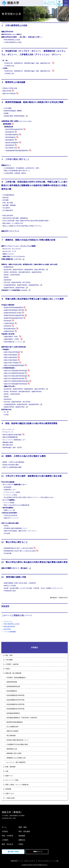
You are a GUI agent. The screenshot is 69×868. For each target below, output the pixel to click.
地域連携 (22, 836)
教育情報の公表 (12, 749)
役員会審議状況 (12, 691)
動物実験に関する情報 (14, 753)
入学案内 (5, 840)
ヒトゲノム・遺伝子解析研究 (16, 762)
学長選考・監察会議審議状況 (16, 678)
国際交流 (22, 840)
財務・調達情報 (10, 767)
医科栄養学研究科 (9, 627)
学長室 (8, 669)
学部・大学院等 (7, 836)
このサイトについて (29, 861)
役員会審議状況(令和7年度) (16, 700)
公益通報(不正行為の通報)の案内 (17, 744)
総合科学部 (7, 629)
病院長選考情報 (12, 682)
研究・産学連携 (24, 831)
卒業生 (21, 844)
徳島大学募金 (60, 3)
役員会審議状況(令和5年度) (16, 704)
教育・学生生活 (7, 844)
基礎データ (9, 776)
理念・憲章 (9, 655)
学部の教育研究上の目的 (11, 624)
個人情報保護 (11, 736)
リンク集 (56, 861)
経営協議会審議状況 (13, 713)
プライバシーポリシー (44, 861)
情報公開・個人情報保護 (13, 673)
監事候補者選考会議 (13, 686)
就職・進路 (23, 827)
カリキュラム (8, 621)
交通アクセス (10, 794)
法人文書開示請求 (13, 727)
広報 (7, 771)
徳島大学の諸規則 (13, 731)
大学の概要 (9, 660)
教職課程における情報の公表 (16, 758)
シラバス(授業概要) (10, 632)
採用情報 (8, 789)
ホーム (4, 827)
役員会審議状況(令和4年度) (16, 709)
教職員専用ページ (16, 861)
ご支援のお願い (10, 798)
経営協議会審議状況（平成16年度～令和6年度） (23, 718)
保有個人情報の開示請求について (18, 740)
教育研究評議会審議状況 (15, 722)
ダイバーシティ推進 (12, 780)
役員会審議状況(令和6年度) (16, 695)
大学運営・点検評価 (12, 664)
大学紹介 (34, 647)
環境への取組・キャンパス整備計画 (17, 785)
